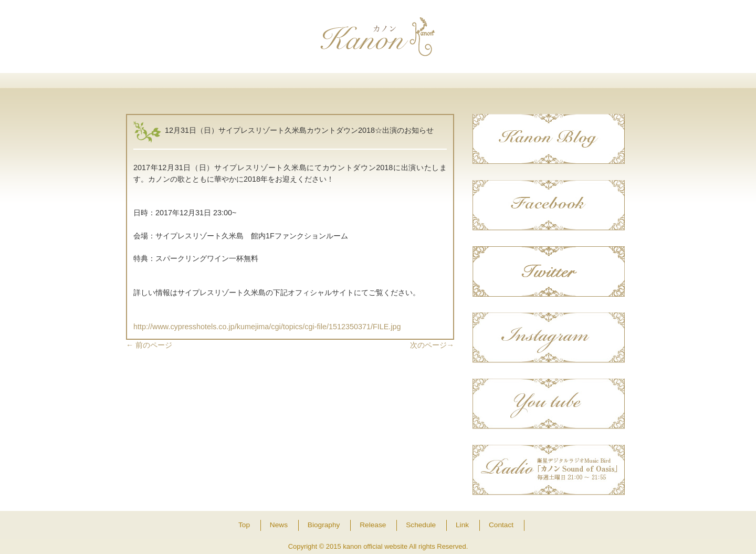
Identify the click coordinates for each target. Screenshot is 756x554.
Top (162, 86)
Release (378, 86)
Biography (306, 86)
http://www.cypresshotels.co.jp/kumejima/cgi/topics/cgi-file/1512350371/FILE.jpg (267, 327)
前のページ (149, 345)
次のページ (432, 345)
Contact (594, 86)
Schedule (450, 86)
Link (522, 86)
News (234, 86)
